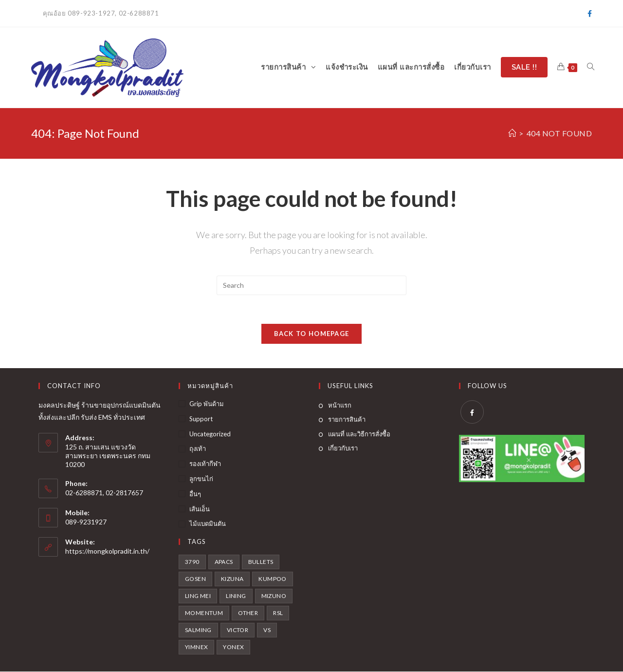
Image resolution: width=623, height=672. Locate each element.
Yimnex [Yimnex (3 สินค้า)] (196, 647)
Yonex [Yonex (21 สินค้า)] (233, 647)
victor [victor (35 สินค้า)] (238, 630)
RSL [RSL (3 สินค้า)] (278, 613)
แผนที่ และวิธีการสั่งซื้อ (359, 434)
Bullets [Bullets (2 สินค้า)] (261, 562)
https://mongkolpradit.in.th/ (107, 551)
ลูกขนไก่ (201, 479)
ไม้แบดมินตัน (208, 524)
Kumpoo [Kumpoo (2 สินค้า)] (272, 579)
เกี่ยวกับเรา (343, 448)
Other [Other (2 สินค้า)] (248, 613)
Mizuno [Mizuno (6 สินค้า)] (274, 596)
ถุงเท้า (198, 449)
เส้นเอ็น (200, 509)
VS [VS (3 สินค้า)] (267, 630)
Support (201, 419)
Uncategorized (210, 434)
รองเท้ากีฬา (205, 464)
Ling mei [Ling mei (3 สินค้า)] (198, 596)
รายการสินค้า (347, 420)
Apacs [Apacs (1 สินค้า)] (224, 562)
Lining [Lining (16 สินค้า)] (236, 596)
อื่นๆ (195, 494)
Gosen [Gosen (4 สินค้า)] (195, 579)
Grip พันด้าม (207, 404)
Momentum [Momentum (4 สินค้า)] (204, 613)
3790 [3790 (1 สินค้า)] (192, 562)
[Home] (512, 133)
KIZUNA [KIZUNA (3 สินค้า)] (232, 579)
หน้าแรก (340, 406)
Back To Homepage (312, 334)
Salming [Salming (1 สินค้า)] (198, 630)
